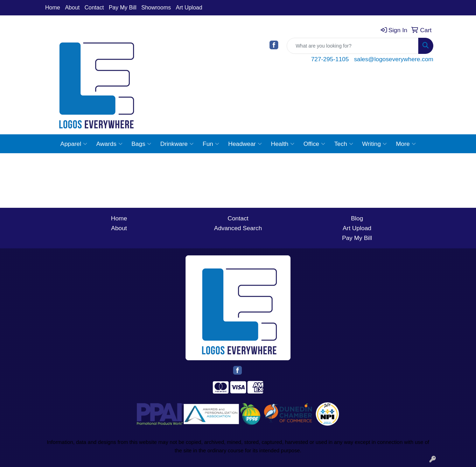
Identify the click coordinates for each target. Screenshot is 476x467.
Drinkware (177, 144)
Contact (94, 8)
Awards (109, 144)
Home (53, 8)
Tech (344, 144)
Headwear (245, 144)
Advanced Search (238, 228)
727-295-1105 (330, 59)
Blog (357, 218)
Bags (142, 144)
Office (314, 144)
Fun (211, 144)
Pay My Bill (123, 8)
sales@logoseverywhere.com (394, 59)
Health (283, 144)
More (406, 144)
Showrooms (156, 8)
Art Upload (189, 8)
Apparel (74, 144)
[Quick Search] (353, 46)
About (72, 8)
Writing (375, 144)
